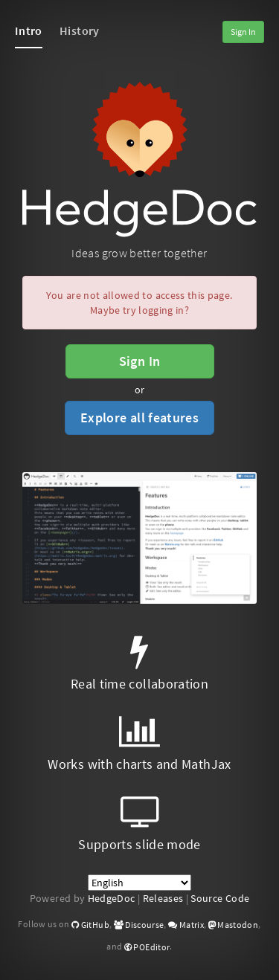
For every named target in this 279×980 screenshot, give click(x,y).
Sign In (243, 32)
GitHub (90, 925)
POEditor (147, 947)
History (79, 30)
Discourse (139, 925)
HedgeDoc (112, 898)
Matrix (186, 925)
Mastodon (234, 925)
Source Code (220, 898)
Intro (29, 30)
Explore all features (139, 418)
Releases (163, 898)
